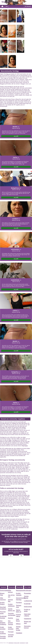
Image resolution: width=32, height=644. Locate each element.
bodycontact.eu (28, 607)
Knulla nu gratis (27, 610)
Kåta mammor (3, 599)
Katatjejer (19, 633)
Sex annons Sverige (10, 623)
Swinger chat (19, 606)
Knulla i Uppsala (19, 594)
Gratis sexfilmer (3, 633)
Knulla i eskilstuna (11, 605)
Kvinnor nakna (18, 615)
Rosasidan (27, 593)
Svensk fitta (10, 600)
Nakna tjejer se (19, 611)
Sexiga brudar (26, 597)
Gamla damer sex (11, 610)
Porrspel (11, 632)
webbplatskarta (11, 643)
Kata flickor (18, 620)
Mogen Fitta (2, 594)
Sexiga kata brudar (18, 628)
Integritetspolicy (22, 643)
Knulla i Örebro (2, 603)
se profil (16, 136)
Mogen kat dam (27, 622)
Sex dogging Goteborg (3, 623)
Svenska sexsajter (3, 637)
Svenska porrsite (11, 635)
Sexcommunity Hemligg (20, 599)
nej (21, 556)
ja (11, 556)
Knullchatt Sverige (3, 617)
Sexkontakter (4, 590)
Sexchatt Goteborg (3, 608)
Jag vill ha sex (11, 596)
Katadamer (28, 619)
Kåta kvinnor (10, 591)
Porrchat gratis (3, 613)
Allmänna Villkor (17, 643)
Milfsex (18, 624)
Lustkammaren (28, 601)
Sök (7, 6)
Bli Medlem (28, 6)
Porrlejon (19, 602)
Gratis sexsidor (3, 628)
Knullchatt (27, 604)
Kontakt (27, 643)
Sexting (10, 618)
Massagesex (20, 590)
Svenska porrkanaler (12, 614)
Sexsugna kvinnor (27, 627)
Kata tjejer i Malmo (27, 615)
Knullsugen (28, 590)
